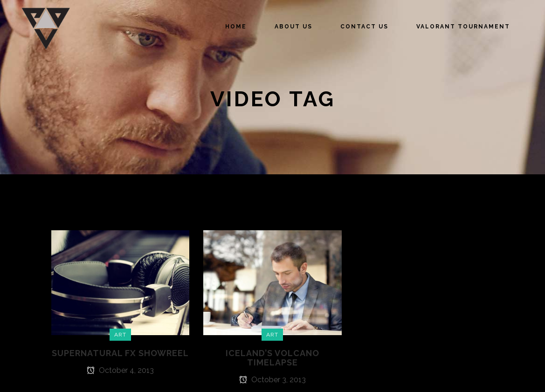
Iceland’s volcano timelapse (272, 358)
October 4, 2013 (120, 370)
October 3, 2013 (272, 380)
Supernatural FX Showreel (120, 353)
